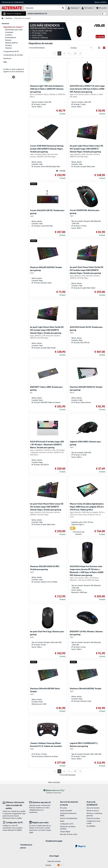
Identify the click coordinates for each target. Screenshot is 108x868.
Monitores (7, 58)
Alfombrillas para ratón (14, 30)
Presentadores (11, 37)
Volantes (8, 48)
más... (6, 62)
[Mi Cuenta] (88, 8)
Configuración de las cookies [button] (93, 822)
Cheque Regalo (65, 832)
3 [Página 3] (69, 53)
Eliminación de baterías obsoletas (68, 828)
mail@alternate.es (35, 810)
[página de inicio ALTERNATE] (12, 8)
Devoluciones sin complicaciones (13, 2)
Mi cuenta (63, 808)
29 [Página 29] (75, 53)
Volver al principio (54, 782)
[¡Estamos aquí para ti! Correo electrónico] (41, 802)
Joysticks (9, 35)
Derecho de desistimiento (69, 818)
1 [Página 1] (59, 53)
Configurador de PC (37, 13)
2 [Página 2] (64, 53)
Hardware (9, 18)
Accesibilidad (91, 826)
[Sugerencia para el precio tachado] (57, 171)
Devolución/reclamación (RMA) (68, 814)
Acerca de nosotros (93, 808)
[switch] (104, 14)
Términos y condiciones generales (94, 814)
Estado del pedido (66, 811)
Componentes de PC (11, 51)
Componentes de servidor (13, 55)
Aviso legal (54, 856)
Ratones (8, 40)
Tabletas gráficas (11, 43)
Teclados (8, 45)
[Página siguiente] (80, 53)
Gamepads (9, 32)
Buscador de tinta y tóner (69, 834)
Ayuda (97, 2)
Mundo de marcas (93, 811)
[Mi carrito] (101, 8)
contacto (103, 2)
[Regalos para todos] (41, 822)
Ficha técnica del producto (79, 533)
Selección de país (54, 861)
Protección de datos (93, 818)
